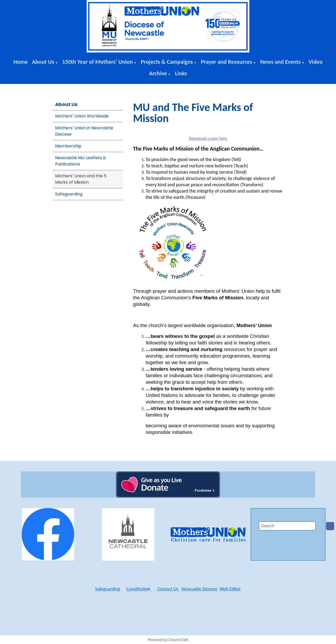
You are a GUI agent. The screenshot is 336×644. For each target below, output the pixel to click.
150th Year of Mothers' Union (98, 62)
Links (181, 73)
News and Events (280, 62)
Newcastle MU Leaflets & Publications (81, 161)
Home (21, 62)
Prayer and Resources (226, 62)
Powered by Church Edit (168, 640)
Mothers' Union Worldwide (82, 116)
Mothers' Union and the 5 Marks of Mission (81, 179)
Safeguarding (69, 194)
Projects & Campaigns (167, 62)
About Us (43, 62)
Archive (158, 73)
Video (316, 62)
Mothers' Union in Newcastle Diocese (84, 131)
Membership (68, 146)
